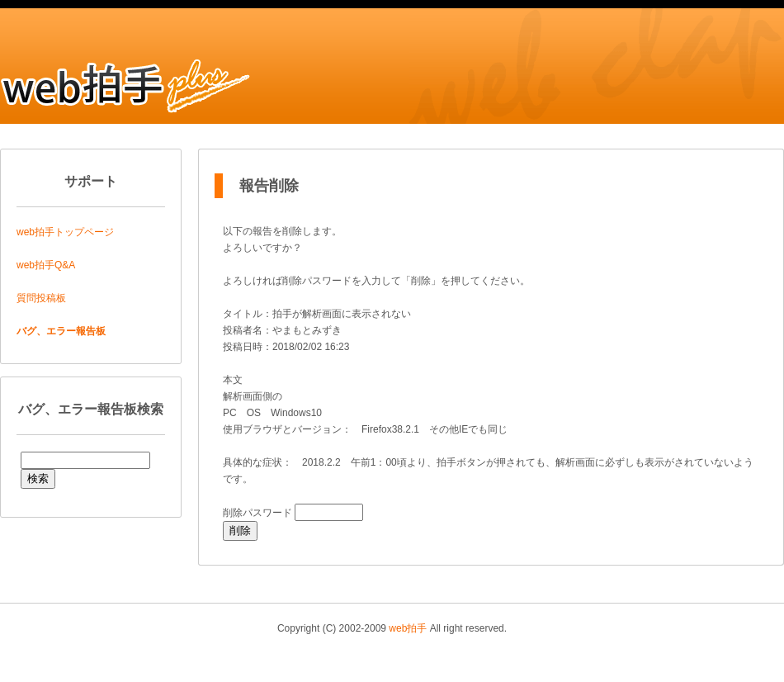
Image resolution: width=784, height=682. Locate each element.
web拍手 (408, 628)
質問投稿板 (41, 298)
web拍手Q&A (46, 265)
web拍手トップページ (65, 232)
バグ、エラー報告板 (61, 331)
